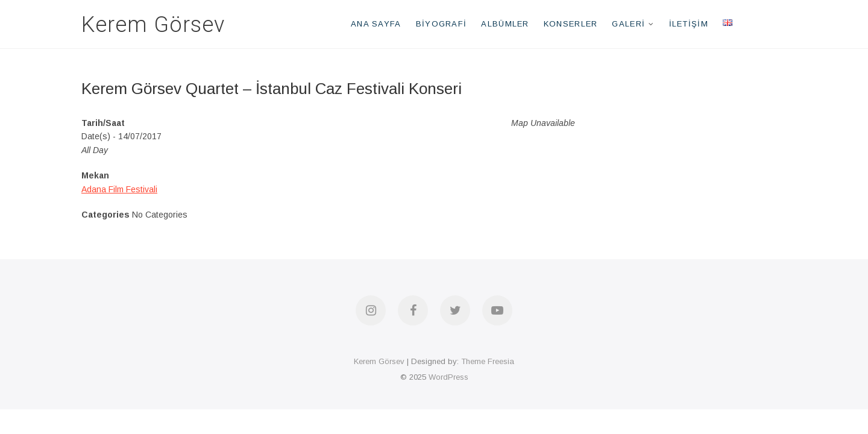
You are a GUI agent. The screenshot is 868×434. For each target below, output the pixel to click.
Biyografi (442, 24)
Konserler (571, 24)
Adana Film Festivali (119, 189)
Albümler (505, 24)
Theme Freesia (488, 361)
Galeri (628, 24)
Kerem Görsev (153, 25)
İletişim (689, 24)
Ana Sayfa (376, 24)
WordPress (448, 377)
